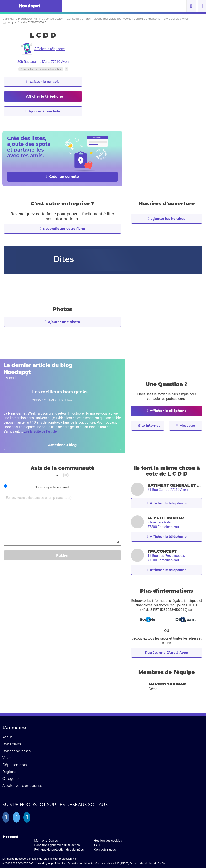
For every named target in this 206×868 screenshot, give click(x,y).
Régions (9, 772)
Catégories (11, 779)
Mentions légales (46, 840)
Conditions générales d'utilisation (57, 845)
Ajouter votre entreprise (22, 786)
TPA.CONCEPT (162, 551)
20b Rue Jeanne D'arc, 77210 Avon (43, 62)
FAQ (97, 845)
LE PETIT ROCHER (166, 518)
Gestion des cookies (108, 840)
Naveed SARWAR (167, 684)
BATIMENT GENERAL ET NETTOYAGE (175, 485)
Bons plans (12, 744)
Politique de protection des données (59, 850)
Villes (7, 758)
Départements (15, 765)
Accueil (8, 737)
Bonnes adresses (16, 751)
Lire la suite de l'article (40, 431)
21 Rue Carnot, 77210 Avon (168, 490)
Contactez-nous (105, 850)
